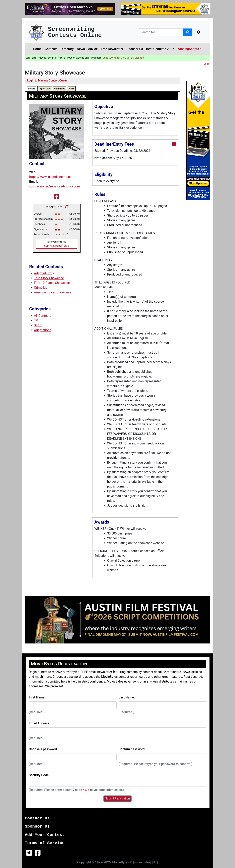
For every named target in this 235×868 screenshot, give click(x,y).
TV (36, 320)
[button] (199, 32)
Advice (93, 49)
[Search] (161, 32)
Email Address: (40, 723)
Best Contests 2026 (160, 49)
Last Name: (127, 697)
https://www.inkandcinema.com (52, 177)
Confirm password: (132, 749)
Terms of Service (45, 843)
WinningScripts (189, 49)
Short (38, 325)
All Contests (43, 316)
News (81, 49)
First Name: (37, 697)
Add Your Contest (45, 835)
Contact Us (37, 818)
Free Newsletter (112, 49)
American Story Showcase (53, 292)
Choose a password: (43, 749)
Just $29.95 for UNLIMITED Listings (123, 58)
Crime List (41, 288)
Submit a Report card (57, 246)
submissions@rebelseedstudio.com (55, 186)
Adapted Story (44, 273)
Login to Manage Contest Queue (47, 80)
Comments (60, 89)
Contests (51, 49)
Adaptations (43, 330)
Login (207, 64)
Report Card (45, 89)
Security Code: (39, 775)
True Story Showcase (49, 278)
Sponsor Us (135, 49)
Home (37, 49)
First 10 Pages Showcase (52, 283)
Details (31, 89)
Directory (67, 49)
